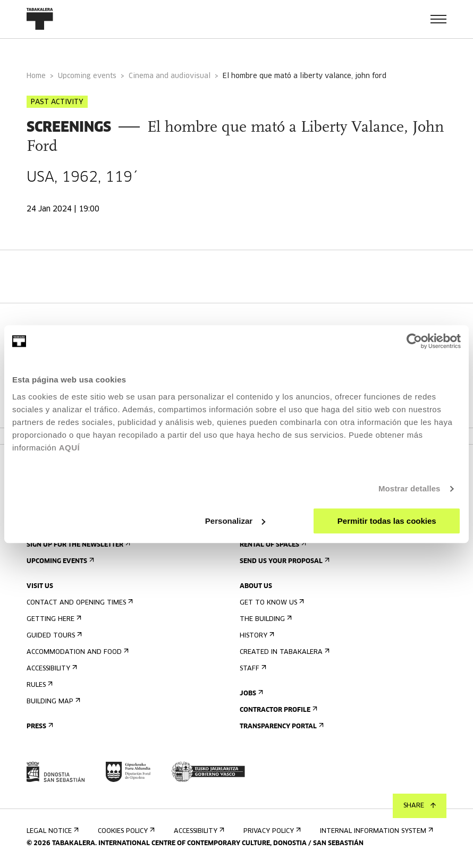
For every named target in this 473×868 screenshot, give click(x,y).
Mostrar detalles (409, 488)
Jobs (250, 693)
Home (36, 76)
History (256, 636)
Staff (252, 669)
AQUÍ (70, 448)
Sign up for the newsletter (77, 545)
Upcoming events (87, 76)
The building (265, 619)
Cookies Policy (125, 831)
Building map (52, 701)
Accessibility (51, 669)
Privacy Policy (271, 831)
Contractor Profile (277, 710)
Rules (39, 685)
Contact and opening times (79, 603)
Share (420, 806)
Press (39, 726)
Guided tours (53, 636)
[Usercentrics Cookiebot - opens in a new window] (414, 341)
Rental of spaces (272, 545)
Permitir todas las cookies (387, 521)
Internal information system (375, 831)
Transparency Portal (281, 726)
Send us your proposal (284, 561)
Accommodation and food (77, 652)
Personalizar (235, 521)
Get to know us (271, 603)
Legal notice (52, 831)
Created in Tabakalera (284, 652)
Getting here (53, 619)
